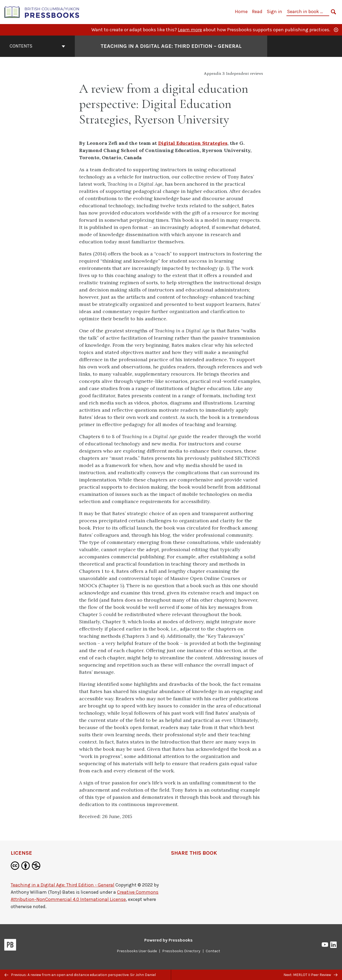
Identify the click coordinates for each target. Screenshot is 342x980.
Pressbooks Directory (181, 951)
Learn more (190, 30)
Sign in (274, 11)
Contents (37, 46)
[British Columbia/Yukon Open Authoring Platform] (42, 12)
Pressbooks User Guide (137, 951)
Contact (213, 951)
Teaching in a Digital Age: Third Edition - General (63, 885)
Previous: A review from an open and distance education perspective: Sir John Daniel (80, 975)
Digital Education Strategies (193, 143)
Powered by (168, 940)
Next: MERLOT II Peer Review (310, 975)
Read (257, 11)
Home (241, 11)
